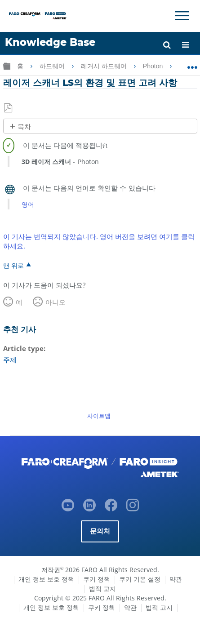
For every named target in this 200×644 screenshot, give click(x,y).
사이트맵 (99, 416)
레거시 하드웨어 (105, 66)
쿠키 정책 (97, 579)
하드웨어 (53, 66)
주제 (10, 360)
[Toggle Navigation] (182, 16)
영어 (28, 204)
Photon (154, 66)
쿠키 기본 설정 (140, 579)
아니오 (56, 302)
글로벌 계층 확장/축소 (7, 66)
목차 (24, 127)
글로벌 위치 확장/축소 (192, 64)
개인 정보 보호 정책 (46, 579)
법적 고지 (102, 588)
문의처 (100, 531)
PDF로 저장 (9, 108)
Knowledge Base (50, 42)
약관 (176, 579)
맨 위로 (13, 265)
